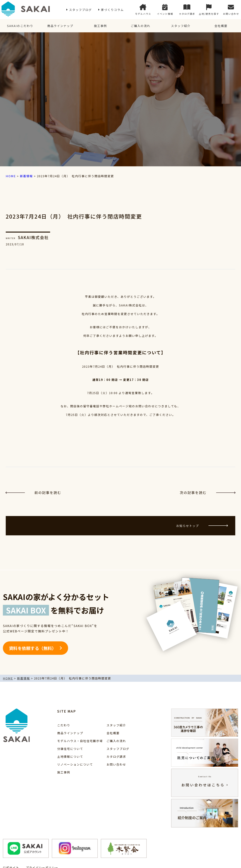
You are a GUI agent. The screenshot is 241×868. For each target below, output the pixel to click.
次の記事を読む (208, 492)
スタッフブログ (80, 10)
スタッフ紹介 (181, 26)
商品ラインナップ (60, 26)
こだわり (64, 725)
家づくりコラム (112, 10)
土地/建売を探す (209, 10)
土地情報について (70, 757)
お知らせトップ (202, 526)
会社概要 (221, 26)
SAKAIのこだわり (20, 26)
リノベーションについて (75, 764)
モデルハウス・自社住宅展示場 (80, 741)
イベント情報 (165, 10)
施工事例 (100, 26)
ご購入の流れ (141, 26)
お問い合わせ (231, 10)
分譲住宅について (70, 749)
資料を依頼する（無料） (33, 648)
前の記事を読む (33, 492)
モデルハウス (143, 10)
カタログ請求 (187, 10)
